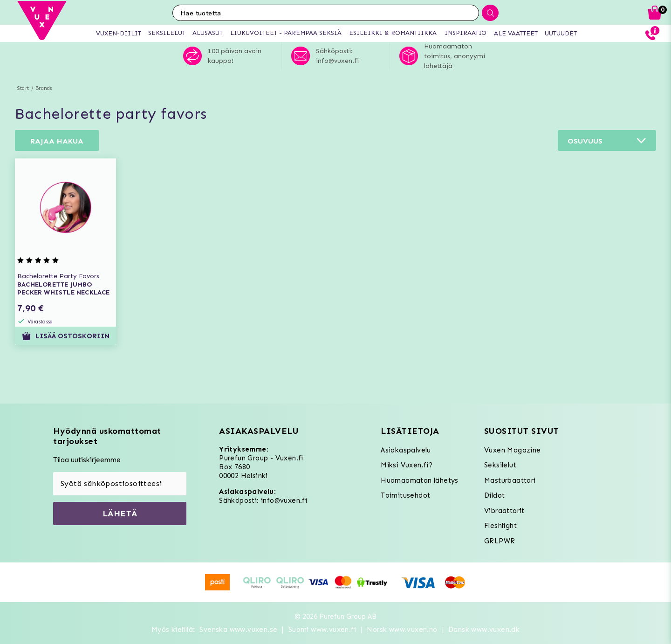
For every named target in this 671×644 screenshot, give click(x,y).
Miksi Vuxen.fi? (407, 465)
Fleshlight (500, 526)
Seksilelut (500, 465)
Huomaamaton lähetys (420, 480)
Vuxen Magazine (513, 450)
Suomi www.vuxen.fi (322, 630)
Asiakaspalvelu (406, 450)
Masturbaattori (510, 480)
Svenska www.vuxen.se (238, 630)
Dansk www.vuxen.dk (484, 630)
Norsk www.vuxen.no (402, 630)
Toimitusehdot (405, 495)
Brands (44, 88)
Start (23, 88)
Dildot (494, 495)
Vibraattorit (504, 511)
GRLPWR (500, 541)
